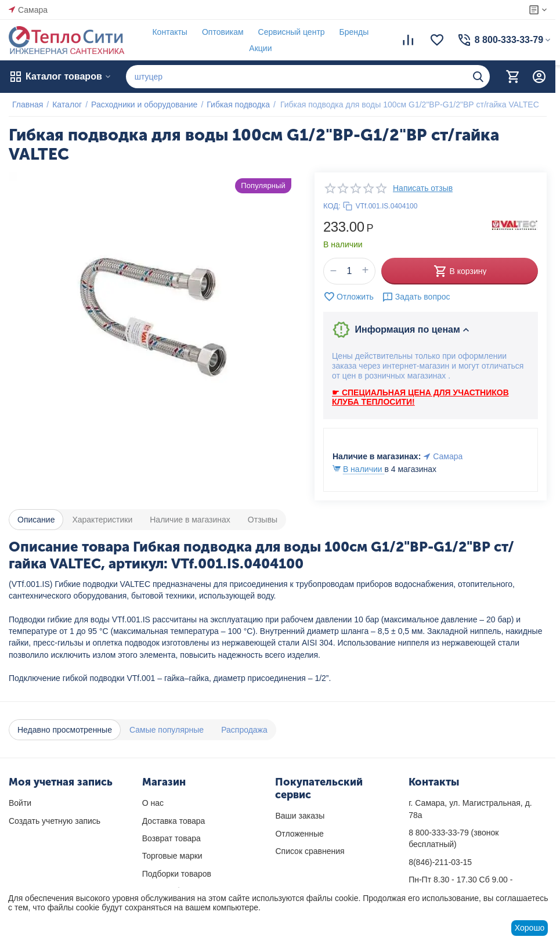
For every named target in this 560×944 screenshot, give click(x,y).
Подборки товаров (177, 874)
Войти (20, 803)
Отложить (348, 297)
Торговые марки (172, 856)
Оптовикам (219, 32)
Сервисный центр (288, 32)
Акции (257, 48)
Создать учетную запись (55, 821)
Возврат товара (171, 838)
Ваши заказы (300, 816)
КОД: (332, 206)
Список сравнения (310, 851)
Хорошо (530, 928)
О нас (153, 803)
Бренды (351, 32)
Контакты (166, 32)
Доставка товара (174, 821)
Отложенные (299, 834)
